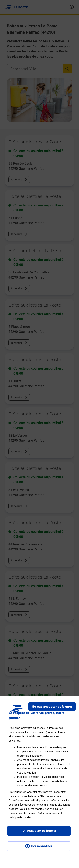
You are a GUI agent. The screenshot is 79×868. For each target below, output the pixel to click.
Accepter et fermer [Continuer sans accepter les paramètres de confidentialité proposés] (42, 831)
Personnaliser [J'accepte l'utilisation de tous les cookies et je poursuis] (42, 846)
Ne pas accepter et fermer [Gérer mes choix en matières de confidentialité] (52, 707)
